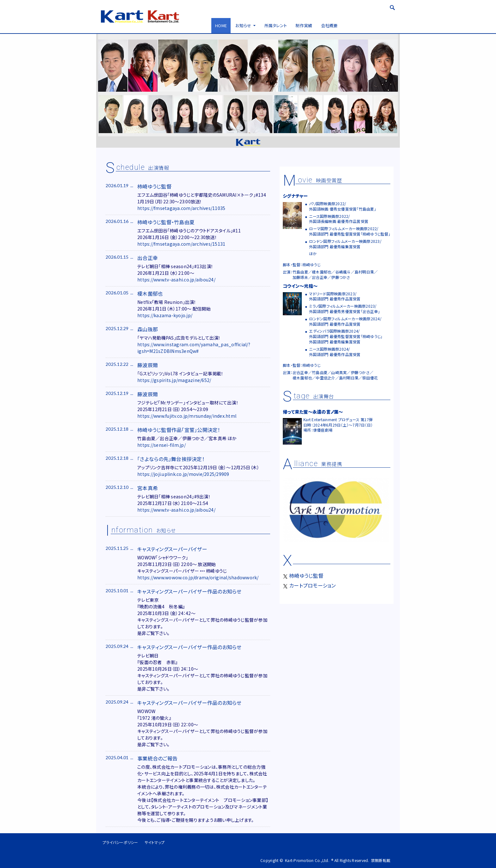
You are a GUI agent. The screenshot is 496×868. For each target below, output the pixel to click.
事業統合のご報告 (157, 758)
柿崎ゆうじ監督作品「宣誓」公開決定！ (179, 430)
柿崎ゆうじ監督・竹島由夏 (166, 222)
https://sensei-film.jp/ (161, 445)
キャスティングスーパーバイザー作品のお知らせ (189, 591)
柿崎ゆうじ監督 (154, 186)
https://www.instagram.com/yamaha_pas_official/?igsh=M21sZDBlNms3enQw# (194, 348)
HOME (221, 25)
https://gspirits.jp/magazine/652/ (174, 380)
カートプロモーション (309, 585)
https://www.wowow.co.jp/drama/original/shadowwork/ (198, 577)
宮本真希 (148, 488)
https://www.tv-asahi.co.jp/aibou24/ (176, 280)
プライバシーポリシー (120, 842)
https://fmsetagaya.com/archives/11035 (181, 208)
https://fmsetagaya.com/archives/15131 (181, 244)
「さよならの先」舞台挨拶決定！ (171, 459)
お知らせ (243, 25)
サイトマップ (155, 842)
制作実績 (304, 25)
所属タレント (276, 25)
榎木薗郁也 (150, 293)
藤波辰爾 (148, 365)
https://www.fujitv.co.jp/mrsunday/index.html (187, 416)
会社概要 (329, 25)
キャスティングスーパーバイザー (172, 549)
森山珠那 (148, 329)
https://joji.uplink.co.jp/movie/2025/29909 (183, 474)
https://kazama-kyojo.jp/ (165, 315)
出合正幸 (148, 258)
